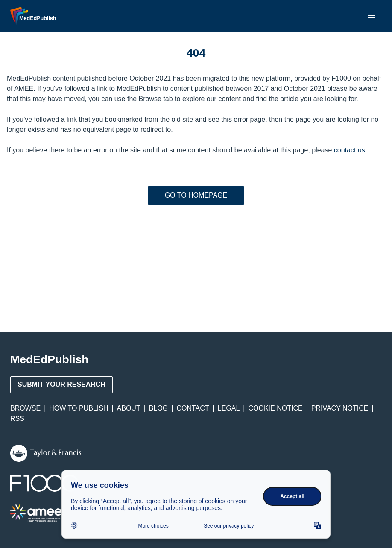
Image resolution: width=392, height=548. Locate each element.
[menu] (372, 18)
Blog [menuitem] (158, 408)
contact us (350, 150)
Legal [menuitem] (229, 408)
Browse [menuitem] (25, 408)
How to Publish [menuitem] (79, 408)
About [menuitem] (129, 408)
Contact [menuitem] (193, 408)
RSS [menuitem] (17, 418)
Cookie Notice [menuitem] (276, 408)
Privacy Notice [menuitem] (340, 408)
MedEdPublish (50, 359)
